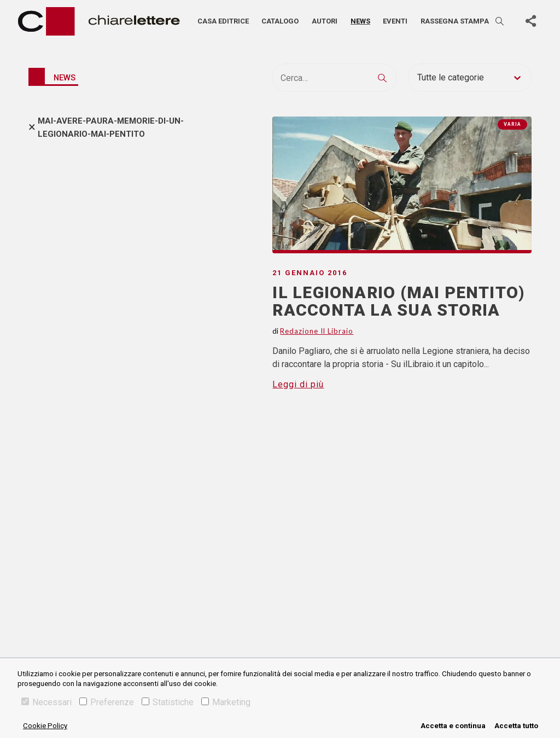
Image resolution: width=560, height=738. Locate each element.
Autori (325, 21)
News (360, 21)
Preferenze (107, 702)
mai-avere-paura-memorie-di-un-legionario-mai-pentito (111, 127)
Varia (512, 124)
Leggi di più (298, 384)
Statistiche (168, 702)
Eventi (395, 21)
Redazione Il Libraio (317, 331)
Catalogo (280, 21)
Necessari (46, 702)
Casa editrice (223, 21)
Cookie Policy (45, 726)
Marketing (226, 702)
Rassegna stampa (455, 21)
